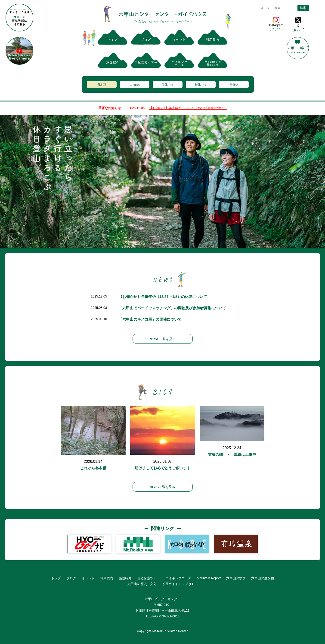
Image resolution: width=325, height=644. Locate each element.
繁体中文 (201, 85)
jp (273, 29)
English (135, 85)
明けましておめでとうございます (163, 468)
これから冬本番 (93, 468)
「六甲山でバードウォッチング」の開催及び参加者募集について (172, 308)
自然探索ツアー (149, 578)
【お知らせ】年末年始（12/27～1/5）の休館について (188, 108)
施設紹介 (125, 578)
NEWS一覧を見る (163, 339)
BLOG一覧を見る (162, 487)
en (279, 29)
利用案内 (107, 578)
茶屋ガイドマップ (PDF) (180, 584)
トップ (56, 578)
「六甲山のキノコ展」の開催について (150, 319)
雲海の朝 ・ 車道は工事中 (232, 455)
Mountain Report (209, 578)
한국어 (234, 85)
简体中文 (168, 85)
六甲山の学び (236, 578)
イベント (88, 578)
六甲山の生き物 (263, 578)
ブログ (71, 578)
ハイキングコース (178, 578)
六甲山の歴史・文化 (142, 584)
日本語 (102, 85)
